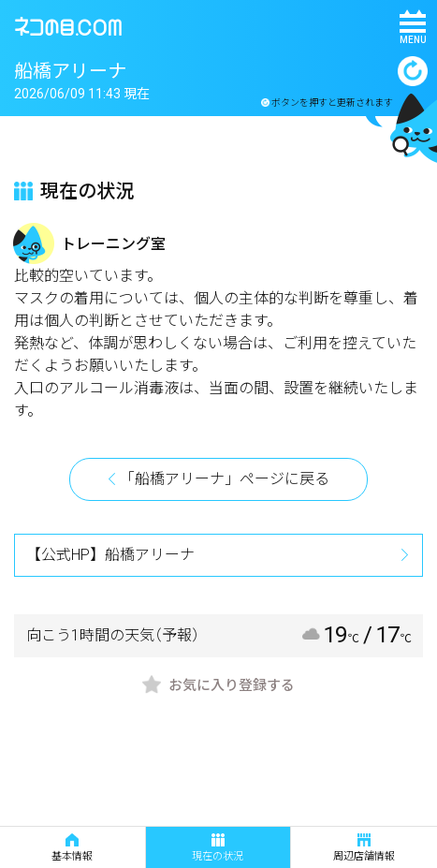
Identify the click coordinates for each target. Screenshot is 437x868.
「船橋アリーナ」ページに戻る (225, 479)
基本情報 (72, 848)
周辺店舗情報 (364, 848)
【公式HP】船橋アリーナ (110, 555)
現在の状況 (218, 848)
